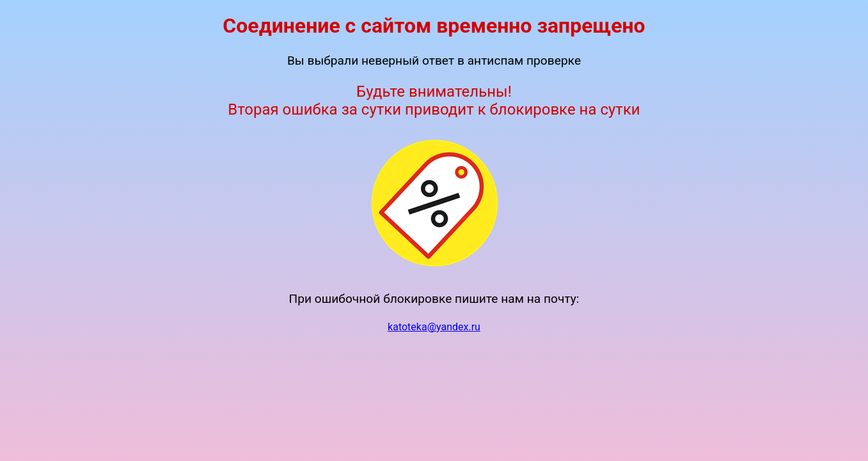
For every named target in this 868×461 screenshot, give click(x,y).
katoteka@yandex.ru (434, 327)
